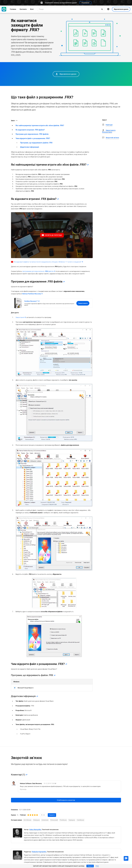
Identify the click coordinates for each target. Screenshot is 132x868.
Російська (63, 820)
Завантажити (83, 303)
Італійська (80, 820)
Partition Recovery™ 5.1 (32, 301)
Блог (32, 9)
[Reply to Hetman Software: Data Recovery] (23, 789)
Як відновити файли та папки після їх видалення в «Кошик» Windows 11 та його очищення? (48, 262)
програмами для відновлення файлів (38, 271)
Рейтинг (23, 815)
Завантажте (20, 317)
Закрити (90, 866)
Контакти (23, 9)
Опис (97, 866)
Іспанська (45, 820)
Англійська (27, 820)
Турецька (72, 820)
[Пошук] (102, 9)
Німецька (36, 820)
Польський (54, 820)
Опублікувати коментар (66, 800)
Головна (13, 9)
